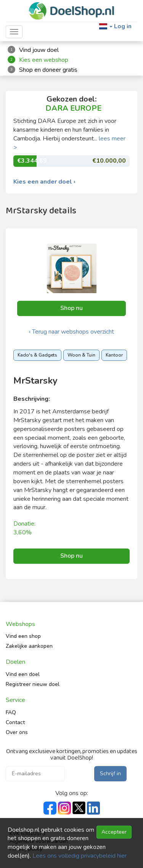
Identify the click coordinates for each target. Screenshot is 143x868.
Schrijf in (110, 774)
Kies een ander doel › (44, 182)
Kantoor (114, 355)
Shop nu (71, 308)
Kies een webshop (44, 60)
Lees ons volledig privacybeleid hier (80, 856)
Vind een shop (23, 636)
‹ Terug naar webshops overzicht (71, 332)
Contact (15, 722)
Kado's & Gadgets (37, 355)
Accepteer (114, 832)
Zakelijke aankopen (29, 646)
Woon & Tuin (81, 355)
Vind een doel (23, 674)
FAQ (11, 712)
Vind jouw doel (39, 50)
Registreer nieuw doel (33, 684)
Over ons (17, 732)
